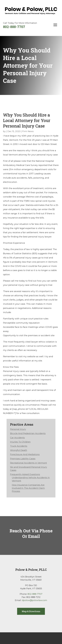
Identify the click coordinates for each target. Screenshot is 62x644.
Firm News (28, 131)
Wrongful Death (19, 450)
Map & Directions (31, 611)
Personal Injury (18, 429)
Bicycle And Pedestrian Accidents (28, 433)
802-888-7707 (14, 27)
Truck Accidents (19, 446)
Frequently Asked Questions (25, 474)
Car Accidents (17, 438)
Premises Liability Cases (23, 459)
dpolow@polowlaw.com (35, 600)
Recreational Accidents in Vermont (28, 463)
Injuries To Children (20, 442)
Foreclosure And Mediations (25, 454)
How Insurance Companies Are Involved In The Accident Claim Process (28, 488)
